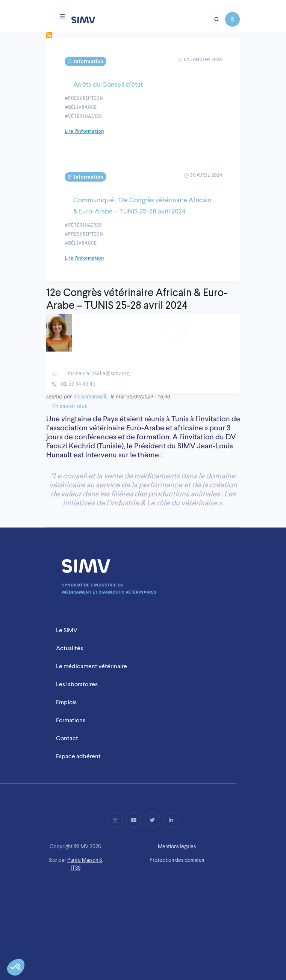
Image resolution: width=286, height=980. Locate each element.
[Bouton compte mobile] (232, 19)
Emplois (66, 702)
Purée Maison (83, 860)
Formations (71, 720)
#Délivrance (81, 107)
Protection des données (177, 860)
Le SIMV (67, 630)
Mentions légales (177, 846)
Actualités (70, 648)
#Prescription (84, 98)
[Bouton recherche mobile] (217, 19)
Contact (67, 738)
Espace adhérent (78, 756)
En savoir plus (70, 406)
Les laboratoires (77, 684)
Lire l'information (84, 131)
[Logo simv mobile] (83, 20)
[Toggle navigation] (62, 16)
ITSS (76, 868)
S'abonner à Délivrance (49, 35)
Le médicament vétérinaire (92, 666)
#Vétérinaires (83, 116)
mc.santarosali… (91, 397)
